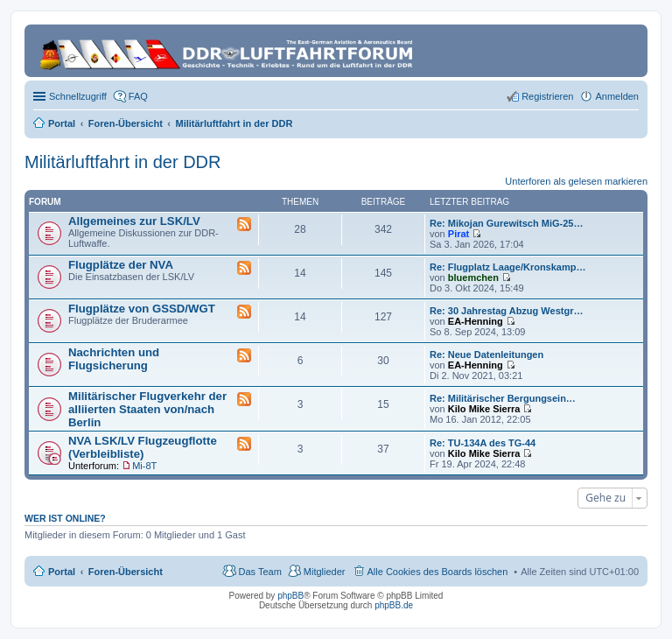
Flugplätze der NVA (121, 265)
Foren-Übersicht (126, 572)
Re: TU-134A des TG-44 (483, 443)
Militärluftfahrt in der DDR (123, 162)
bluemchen (473, 277)
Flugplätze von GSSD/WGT (142, 309)
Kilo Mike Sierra (484, 409)
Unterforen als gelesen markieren (576, 181)
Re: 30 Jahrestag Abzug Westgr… (506, 311)
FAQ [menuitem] (138, 96)
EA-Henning (476, 321)
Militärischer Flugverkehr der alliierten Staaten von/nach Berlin (147, 409)
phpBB (290, 596)
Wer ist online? (65, 518)
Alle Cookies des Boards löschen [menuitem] (438, 572)
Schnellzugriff (78, 96)
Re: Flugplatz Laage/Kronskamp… (507, 267)
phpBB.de (394, 605)
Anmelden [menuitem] (617, 96)
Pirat (458, 234)
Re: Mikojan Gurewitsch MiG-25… (506, 223)
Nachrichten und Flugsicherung (114, 359)
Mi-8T (144, 466)
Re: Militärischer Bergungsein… (503, 398)
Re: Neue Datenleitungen (486, 355)
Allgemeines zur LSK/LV (134, 221)
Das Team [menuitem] (259, 572)
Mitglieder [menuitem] (325, 572)
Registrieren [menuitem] (547, 96)
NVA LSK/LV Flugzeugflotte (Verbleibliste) (143, 447)
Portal (62, 123)
